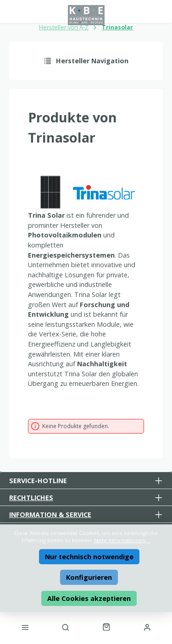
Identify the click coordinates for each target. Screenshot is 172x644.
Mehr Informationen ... (122, 540)
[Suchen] (66, 627)
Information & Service (50, 515)
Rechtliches (31, 498)
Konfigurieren (89, 577)
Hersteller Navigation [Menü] (86, 61)
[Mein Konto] (147, 627)
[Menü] (25, 627)
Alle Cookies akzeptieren (89, 598)
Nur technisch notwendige (89, 557)
